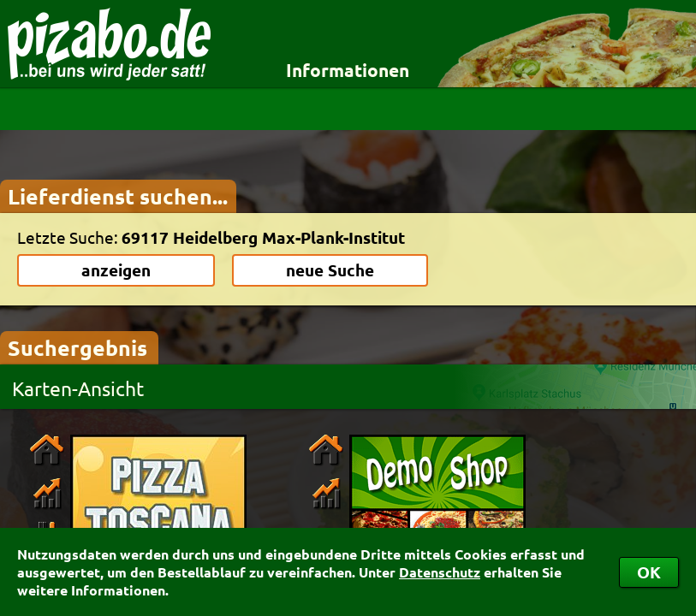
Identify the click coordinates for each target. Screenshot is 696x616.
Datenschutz (440, 572)
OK (649, 572)
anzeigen (116, 270)
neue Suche (330, 270)
